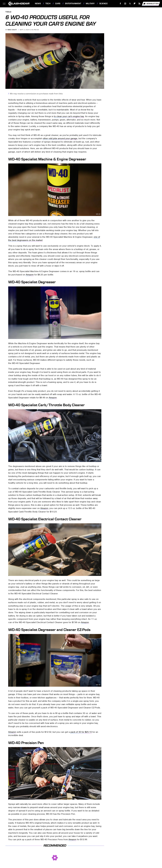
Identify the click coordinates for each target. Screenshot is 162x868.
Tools (8, 12)
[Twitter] (130, 4)
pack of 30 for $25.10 (81, 732)
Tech (48, 4)
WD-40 (101, 87)
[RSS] (140, 4)
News (38, 4)
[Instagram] (125, 4)
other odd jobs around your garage (60, 138)
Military (90, 4)
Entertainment (73, 4)
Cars (58, 4)
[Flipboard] (135, 4)
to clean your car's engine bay (69, 116)
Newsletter (151, 4)
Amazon (30, 275)
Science (104, 4)
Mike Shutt (12, 30)
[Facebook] (120, 4)
